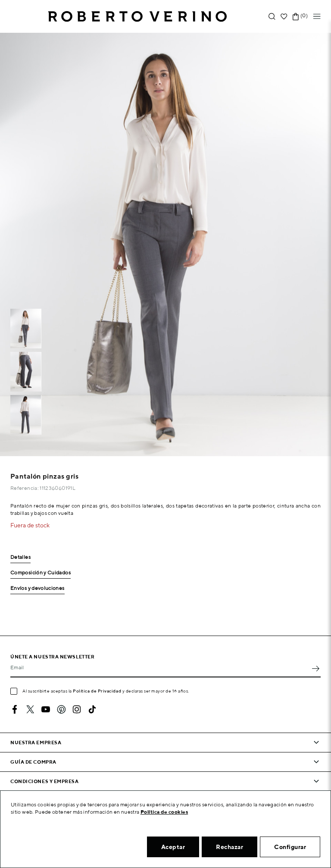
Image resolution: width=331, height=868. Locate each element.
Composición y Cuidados (41, 573)
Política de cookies (164, 812)
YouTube (46, 709)
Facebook (15, 709)
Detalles (20, 557)
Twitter (30, 709)
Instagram (77, 709)
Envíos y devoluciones (37, 588)
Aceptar (173, 847)
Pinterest (61, 709)
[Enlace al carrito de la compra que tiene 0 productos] (296, 17)
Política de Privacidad (97, 691)
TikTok (92, 709)
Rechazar (230, 847)
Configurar (290, 847)
